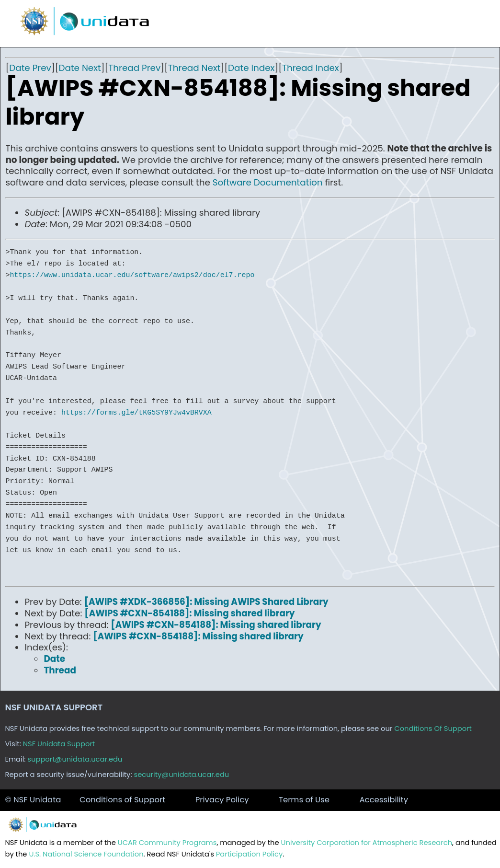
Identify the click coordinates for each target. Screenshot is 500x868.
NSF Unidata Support (59, 744)
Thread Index (311, 68)
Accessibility (384, 800)
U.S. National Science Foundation (86, 854)
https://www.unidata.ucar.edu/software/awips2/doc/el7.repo (132, 275)
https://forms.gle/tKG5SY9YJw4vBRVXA (136, 413)
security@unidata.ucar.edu (181, 775)
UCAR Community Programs (167, 843)
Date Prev (30, 68)
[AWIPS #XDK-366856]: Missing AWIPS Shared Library (206, 602)
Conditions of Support (122, 800)
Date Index (251, 68)
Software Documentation (268, 182)
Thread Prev (134, 68)
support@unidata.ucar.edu (75, 759)
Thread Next (194, 68)
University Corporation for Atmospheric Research (367, 843)
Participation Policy (249, 854)
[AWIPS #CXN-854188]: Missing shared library (189, 613)
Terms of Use (304, 800)
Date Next (80, 68)
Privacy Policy (222, 800)
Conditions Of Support (433, 729)
